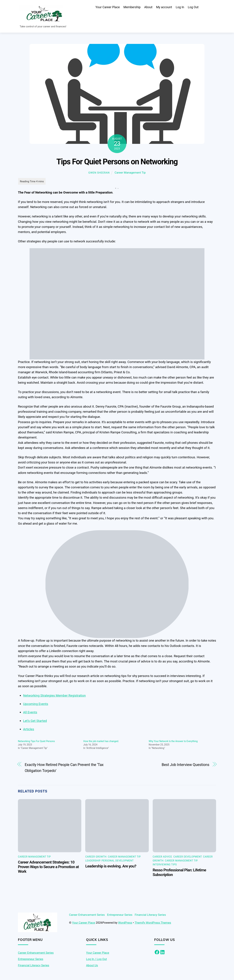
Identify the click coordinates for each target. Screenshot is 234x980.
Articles (29, 730)
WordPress (125, 923)
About (148, 7)
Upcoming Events (36, 705)
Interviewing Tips (165, 865)
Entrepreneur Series (120, 915)
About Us (92, 966)
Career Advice (162, 857)
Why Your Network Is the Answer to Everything (173, 742)
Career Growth (96, 857)
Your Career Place (108, 7)
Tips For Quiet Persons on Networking (117, 162)
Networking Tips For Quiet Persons (36, 742)
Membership (132, 7)
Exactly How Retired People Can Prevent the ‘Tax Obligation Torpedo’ (64, 768)
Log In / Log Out (96, 960)
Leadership (93, 861)
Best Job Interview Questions (185, 765)
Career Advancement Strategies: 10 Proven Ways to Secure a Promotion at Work (48, 868)
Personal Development (118, 861)
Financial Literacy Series (150, 915)
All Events (30, 713)
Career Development (188, 857)
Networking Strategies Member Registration (54, 696)
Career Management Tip (130, 173)
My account (164, 7)
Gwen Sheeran (99, 173)
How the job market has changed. (101, 742)
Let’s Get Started (35, 721)
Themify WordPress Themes (153, 923)
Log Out (193, 7)
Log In (180, 7)
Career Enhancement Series (87, 915)
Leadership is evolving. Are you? (111, 867)
